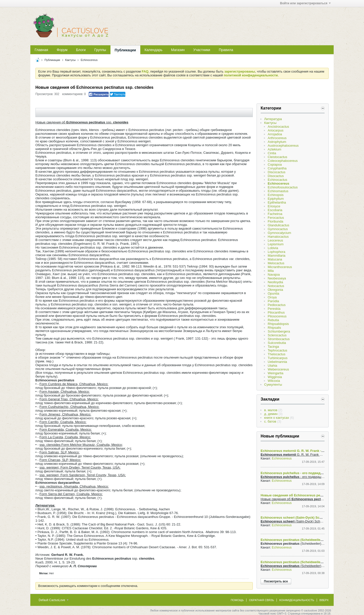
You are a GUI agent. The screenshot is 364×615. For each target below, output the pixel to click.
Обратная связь (261, 600)
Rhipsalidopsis (278, 324)
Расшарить (99, 94)
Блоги (81, 50)
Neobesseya (277, 278)
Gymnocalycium (279, 233)
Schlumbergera (279, 331)
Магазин (178, 50)
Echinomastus (278, 191)
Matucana (275, 259)
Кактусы (70, 60)
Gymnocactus (278, 229)
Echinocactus (277, 180)
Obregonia (275, 290)
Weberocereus (278, 369)
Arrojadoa (275, 134)
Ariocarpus (276, 130)
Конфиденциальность (297, 600)
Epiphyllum (276, 199)
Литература (273, 119)
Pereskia (274, 309)
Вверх (324, 600)
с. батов (270, 421)
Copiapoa (275, 164)
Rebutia (273, 320)
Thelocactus (277, 354)
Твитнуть (118, 94)
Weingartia (276, 373)
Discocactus (277, 172)
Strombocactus (279, 339)
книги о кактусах (277, 418)
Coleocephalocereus (283, 161)
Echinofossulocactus (283, 187)
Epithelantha (277, 202)
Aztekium (274, 149)
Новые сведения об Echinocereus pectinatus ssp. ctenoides (309, 495)
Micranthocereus (280, 267)
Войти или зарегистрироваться (305, 3)
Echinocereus (89, 60)
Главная (41, 50)
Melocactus (276, 263)
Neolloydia (275, 282)
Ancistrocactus (278, 127)
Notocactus (276, 286)
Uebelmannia (277, 362)
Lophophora (276, 252)
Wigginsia (275, 377)
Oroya (272, 297)
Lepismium (276, 244)
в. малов (271, 410)
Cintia (272, 153)
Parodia (273, 301)
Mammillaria (277, 256)
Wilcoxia (274, 381)
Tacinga (273, 347)
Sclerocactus (277, 335)
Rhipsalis (274, 328)
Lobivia (273, 248)
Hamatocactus (278, 237)
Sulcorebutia (277, 343)
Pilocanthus (276, 312)
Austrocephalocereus (283, 146)
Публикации (125, 50)
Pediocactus (277, 305)
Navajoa (274, 274)
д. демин (271, 414)
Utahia (272, 366)
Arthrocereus (277, 138)
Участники (202, 50)
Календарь (154, 50)
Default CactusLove (54, 600)
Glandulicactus (278, 225)
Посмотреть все (276, 581)
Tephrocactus (277, 350)
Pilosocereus (277, 316)
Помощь (237, 600)
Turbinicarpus (278, 358)
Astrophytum (277, 142)
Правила (226, 50)
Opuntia (274, 293)
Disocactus (276, 176)
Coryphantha (277, 168)
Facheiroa (275, 214)
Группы (100, 50)
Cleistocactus (277, 157)
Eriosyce (274, 206)
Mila (271, 271)
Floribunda (275, 221)
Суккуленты (273, 385)
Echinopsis (276, 195)
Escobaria (275, 210)
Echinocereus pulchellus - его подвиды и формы (300, 473)
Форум (62, 50)
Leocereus (275, 240)
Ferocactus (276, 218)
